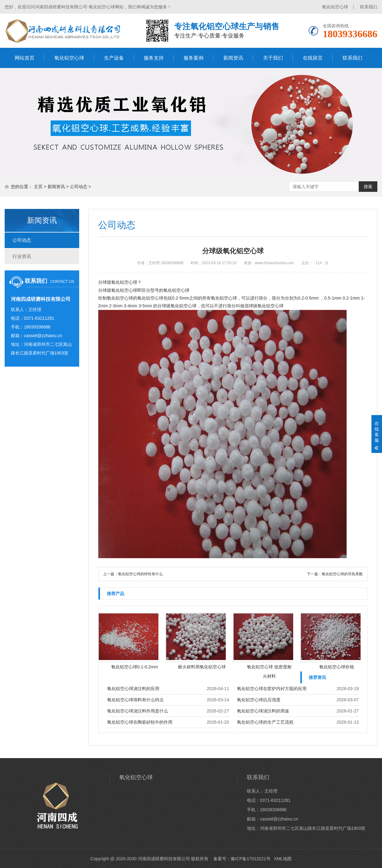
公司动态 (79, 187)
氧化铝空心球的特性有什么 (140, 574)
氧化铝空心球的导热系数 (342, 574)
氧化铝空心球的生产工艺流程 (265, 722)
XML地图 (283, 859)
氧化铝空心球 (335, 7)
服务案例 (193, 58)
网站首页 (25, 58)
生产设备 (114, 58)
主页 (38, 187)
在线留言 (313, 58)
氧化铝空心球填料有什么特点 (135, 700)
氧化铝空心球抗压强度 (259, 700)
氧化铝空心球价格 (337, 667)
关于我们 (273, 58)
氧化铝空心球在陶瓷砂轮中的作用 (140, 722)
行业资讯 (22, 256)
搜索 (368, 187)
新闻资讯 (233, 58)
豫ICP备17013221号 (251, 859)
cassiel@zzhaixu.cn (43, 336)
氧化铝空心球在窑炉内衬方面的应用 (272, 689)
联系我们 (369, 7)
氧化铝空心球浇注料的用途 (263, 711)
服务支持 (154, 58)
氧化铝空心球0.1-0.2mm (135, 667)
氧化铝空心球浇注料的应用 (133, 689)
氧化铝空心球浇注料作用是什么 (138, 711)
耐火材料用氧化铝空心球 (202, 667)
